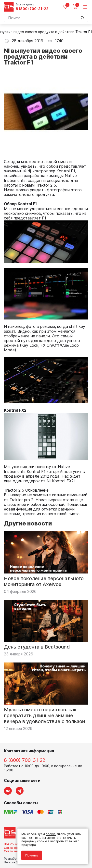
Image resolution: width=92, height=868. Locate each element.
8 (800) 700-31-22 (32, 9)
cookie (51, 834)
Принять (32, 855)
